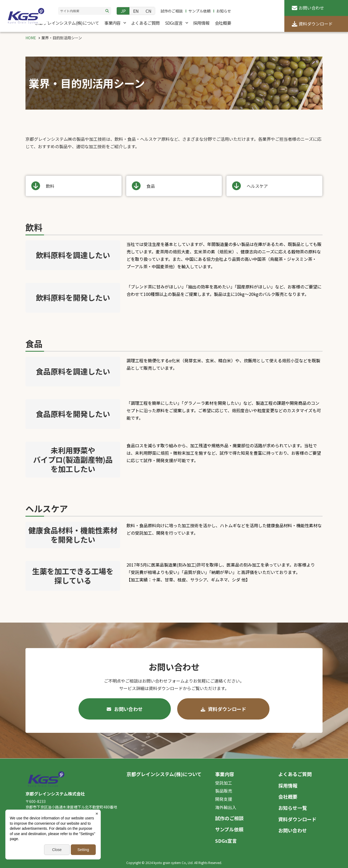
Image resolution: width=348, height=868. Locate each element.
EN (136, 11)
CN (149, 11)
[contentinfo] (174, 813)
